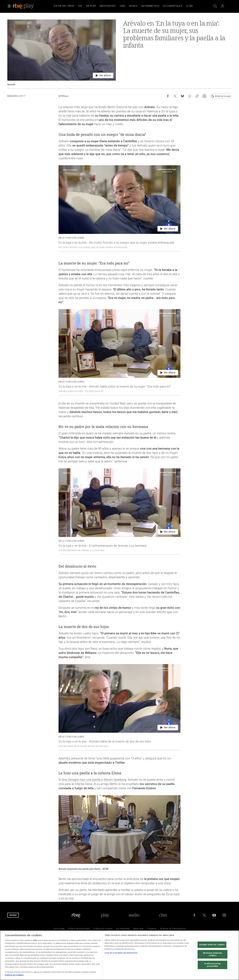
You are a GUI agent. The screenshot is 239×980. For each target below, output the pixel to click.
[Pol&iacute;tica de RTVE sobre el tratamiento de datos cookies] (103, 929)
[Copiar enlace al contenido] (197, 96)
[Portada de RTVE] (76, 915)
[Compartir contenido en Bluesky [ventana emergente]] (182, 96)
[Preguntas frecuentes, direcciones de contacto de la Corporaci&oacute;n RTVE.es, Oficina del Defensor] (152, 929)
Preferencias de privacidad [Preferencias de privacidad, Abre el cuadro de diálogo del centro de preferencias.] (212, 965)
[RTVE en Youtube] (214, 915)
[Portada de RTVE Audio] (134, 915)
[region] (120, 955)
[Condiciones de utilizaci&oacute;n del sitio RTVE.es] (59, 929)
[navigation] (123, 6)
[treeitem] (64, 6)
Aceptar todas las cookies (212, 945)
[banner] (27, 6)
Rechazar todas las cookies (212, 954)
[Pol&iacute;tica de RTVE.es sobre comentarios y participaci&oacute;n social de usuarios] (173, 929)
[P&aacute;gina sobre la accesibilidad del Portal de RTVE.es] (123, 929)
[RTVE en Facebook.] (194, 915)
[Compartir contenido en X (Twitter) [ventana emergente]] (175, 96)
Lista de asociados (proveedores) (121, 953)
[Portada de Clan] (163, 915)
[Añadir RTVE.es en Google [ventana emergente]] (221, 96)
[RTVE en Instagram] (224, 915)
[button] (9, 6)
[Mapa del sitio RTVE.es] (138, 929)
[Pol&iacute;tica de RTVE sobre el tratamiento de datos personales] (79, 929)
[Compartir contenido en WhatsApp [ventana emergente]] (190, 96)
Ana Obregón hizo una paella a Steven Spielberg (94, 780)
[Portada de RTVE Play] (105, 915)
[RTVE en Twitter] (204, 915)
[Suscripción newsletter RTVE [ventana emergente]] (204, 96)
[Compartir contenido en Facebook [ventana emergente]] (168, 96)
